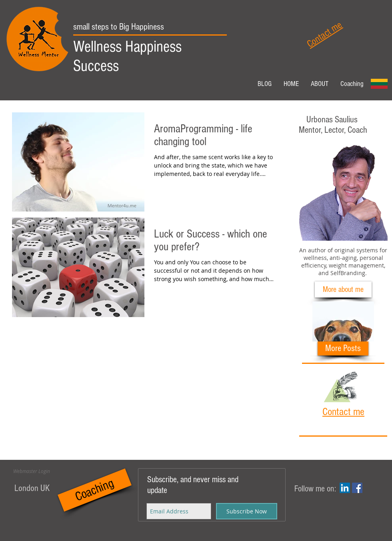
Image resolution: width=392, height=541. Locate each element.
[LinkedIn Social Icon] (345, 488)
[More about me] (343, 289)
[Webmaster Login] (32, 471)
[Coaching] (95, 490)
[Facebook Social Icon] (357, 488)
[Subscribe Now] (247, 511)
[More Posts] (343, 348)
